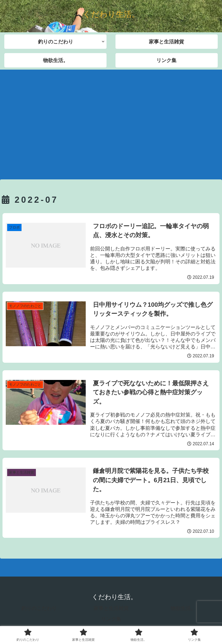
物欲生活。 (183, 608)
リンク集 (111, 619)
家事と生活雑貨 (111, 608)
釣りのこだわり (39, 608)
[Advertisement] (111, 122)
